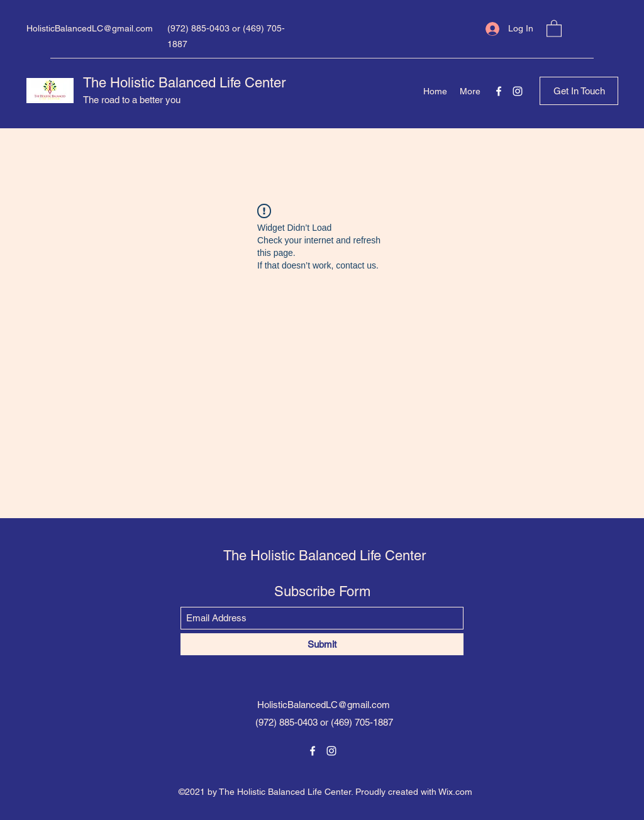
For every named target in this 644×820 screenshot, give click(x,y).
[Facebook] (499, 91)
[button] (554, 28)
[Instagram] (518, 91)
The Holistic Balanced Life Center (184, 83)
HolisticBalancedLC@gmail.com (90, 28)
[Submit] (322, 644)
